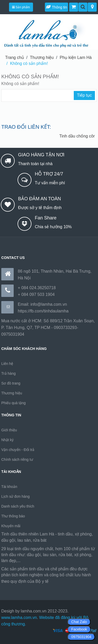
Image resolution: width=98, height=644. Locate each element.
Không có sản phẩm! (29, 63)
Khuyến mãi (11, 526)
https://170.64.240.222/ (71, 581)
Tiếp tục (84, 95)
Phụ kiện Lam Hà (76, 58)
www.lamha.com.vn (19, 618)
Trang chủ (15, 58)
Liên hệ (7, 364)
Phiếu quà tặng (14, 403)
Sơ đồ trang (11, 383)
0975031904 (81, 637)
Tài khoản (9, 487)
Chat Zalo (79, 622)
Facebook (79, 629)
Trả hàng (9, 373)
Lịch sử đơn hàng (15, 496)
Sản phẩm (21, 7)
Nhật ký (7, 440)
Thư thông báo (13, 516)
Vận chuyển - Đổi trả (18, 450)
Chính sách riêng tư (17, 459)
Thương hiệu (42, 58)
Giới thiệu (9, 430)
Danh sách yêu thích (18, 506)
